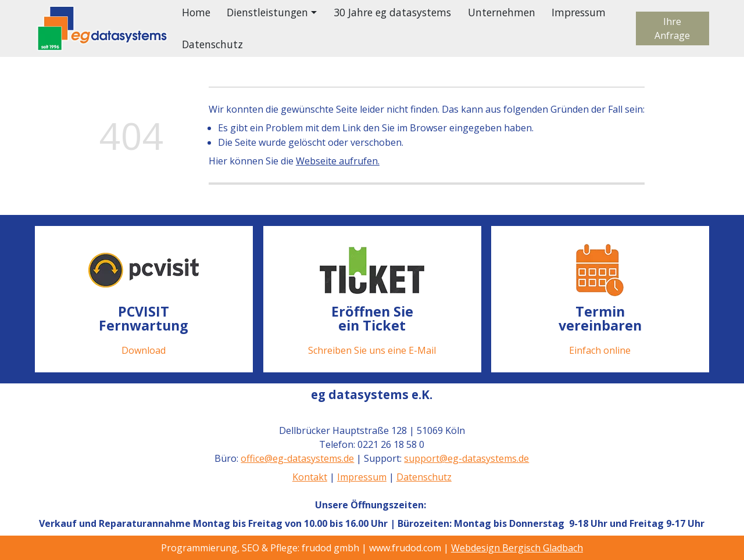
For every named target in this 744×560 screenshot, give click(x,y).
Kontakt (310, 477)
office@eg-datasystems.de (298, 458)
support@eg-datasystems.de (467, 458)
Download (144, 350)
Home (196, 12)
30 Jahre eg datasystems (392, 12)
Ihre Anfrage (672, 28)
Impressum (579, 12)
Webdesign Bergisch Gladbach (517, 548)
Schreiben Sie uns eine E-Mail (372, 350)
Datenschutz (212, 44)
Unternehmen (502, 12)
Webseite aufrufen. (338, 161)
